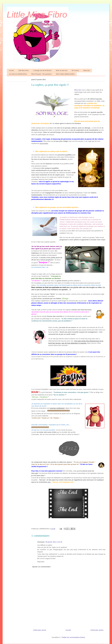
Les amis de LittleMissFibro (18, 74)
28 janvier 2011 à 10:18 (54, 542)
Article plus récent (40, 630)
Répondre (41, 562)
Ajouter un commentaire (41, 567)
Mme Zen (87, 71)
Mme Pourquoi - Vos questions (41, 74)
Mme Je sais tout (62, 71)
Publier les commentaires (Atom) (73, 637)
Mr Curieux (75, 71)
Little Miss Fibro (37, 15)
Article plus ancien (97, 630)
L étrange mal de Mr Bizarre (42, 71)
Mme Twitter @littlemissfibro (65, 74)
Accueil (11, 71)
